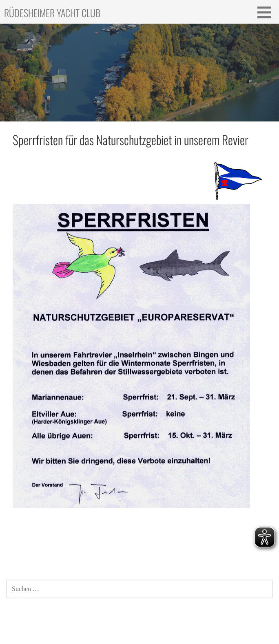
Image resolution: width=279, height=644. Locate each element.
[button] (267, 12)
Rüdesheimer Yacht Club (52, 13)
